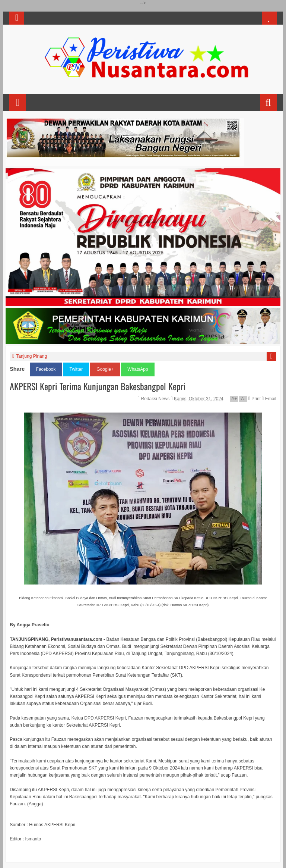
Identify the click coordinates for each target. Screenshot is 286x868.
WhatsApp (138, 369)
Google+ (105, 369)
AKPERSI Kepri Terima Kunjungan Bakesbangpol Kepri (98, 386)
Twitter (76, 369)
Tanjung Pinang (31, 356)
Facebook (46, 369)
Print (255, 399)
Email (269, 399)
